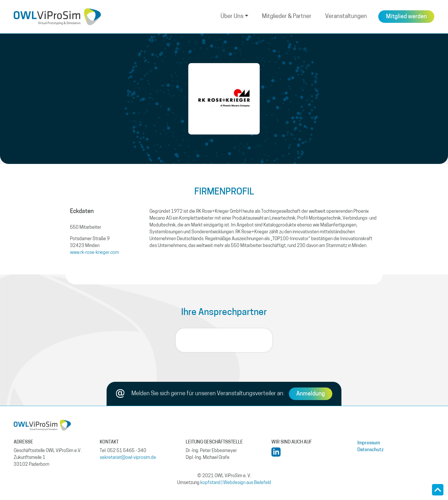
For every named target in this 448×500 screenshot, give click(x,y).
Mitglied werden (406, 17)
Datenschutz (371, 450)
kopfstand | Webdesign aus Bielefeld (236, 483)
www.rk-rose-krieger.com (94, 253)
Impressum (369, 443)
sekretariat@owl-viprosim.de (128, 458)
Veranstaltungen (346, 17)
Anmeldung (311, 394)
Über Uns (232, 17)
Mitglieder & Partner (287, 17)
